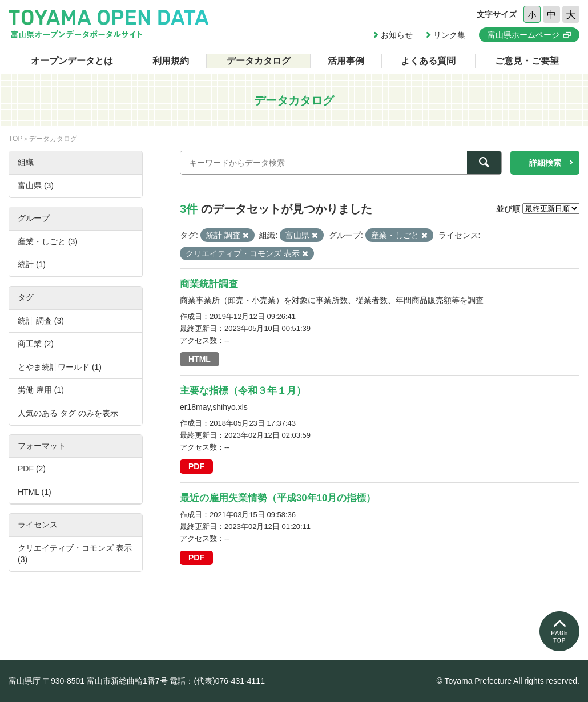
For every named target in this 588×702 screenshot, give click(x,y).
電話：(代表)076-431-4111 (217, 681)
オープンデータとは (72, 61)
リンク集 (449, 35)
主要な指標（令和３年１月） (243, 391)
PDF (196, 466)
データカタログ (259, 61)
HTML (200, 359)
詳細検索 (545, 163)
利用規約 (171, 61)
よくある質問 (428, 61)
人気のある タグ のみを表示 (68, 413)
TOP (15, 139)
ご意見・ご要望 (527, 61)
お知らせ (397, 35)
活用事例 (346, 61)
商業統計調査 (209, 284)
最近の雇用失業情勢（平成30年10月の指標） (278, 498)
